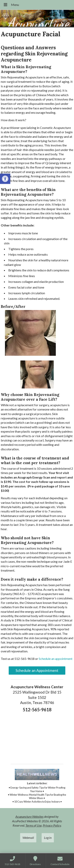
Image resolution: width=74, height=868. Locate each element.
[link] (5, 179)
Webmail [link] (28, 838)
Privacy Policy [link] (52, 825)
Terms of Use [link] (34, 825)
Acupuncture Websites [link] (29, 816)
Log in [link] (48, 838)
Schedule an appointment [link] (56, 659)
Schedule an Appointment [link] (37, 670)
